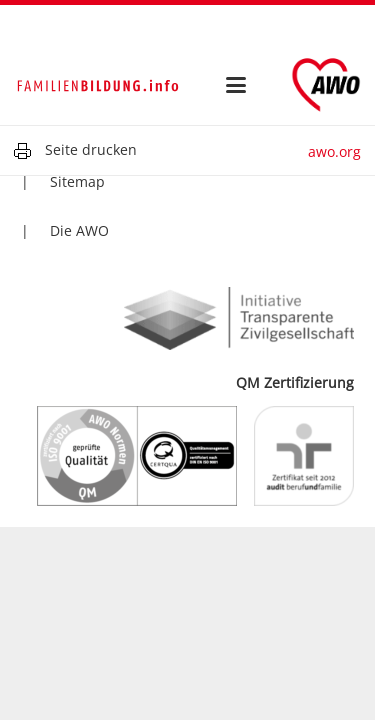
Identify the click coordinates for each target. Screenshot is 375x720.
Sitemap (77, 181)
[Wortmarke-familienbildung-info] (97, 85)
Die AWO (79, 230)
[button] (236, 85)
